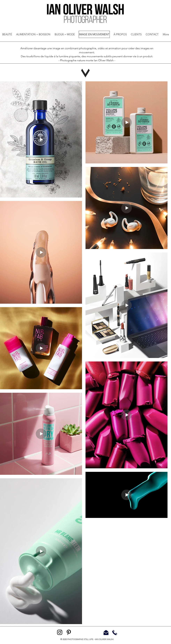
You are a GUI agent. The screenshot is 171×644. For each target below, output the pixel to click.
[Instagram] (60, 632)
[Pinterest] (69, 632)
